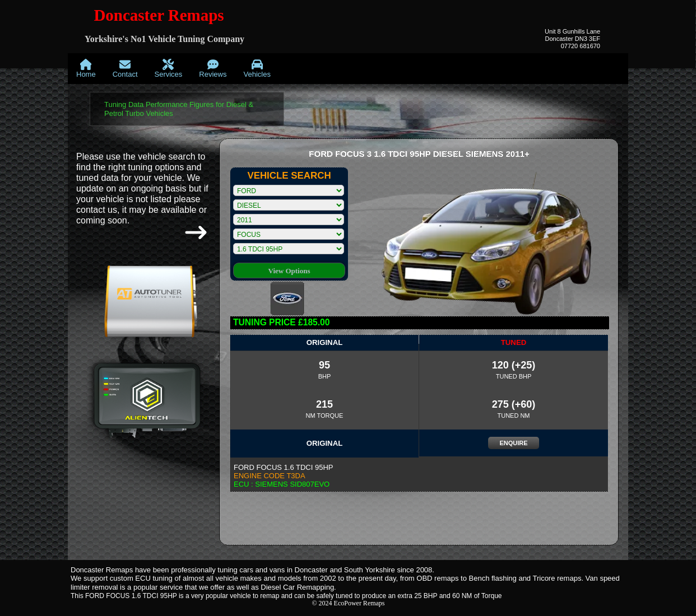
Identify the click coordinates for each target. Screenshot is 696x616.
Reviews (213, 69)
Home (86, 69)
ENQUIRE (513, 443)
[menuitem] (86, 69)
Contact (125, 69)
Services (169, 69)
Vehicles (257, 69)
